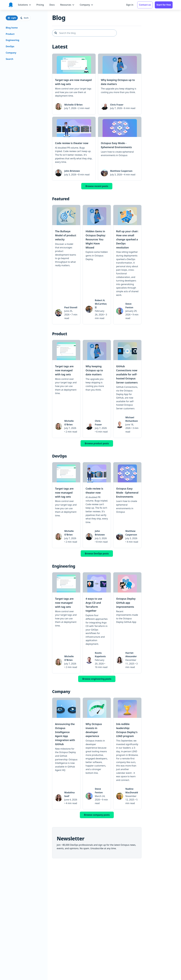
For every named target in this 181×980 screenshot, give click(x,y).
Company (11, 53)
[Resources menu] (67, 5)
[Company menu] (86, 5)
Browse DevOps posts (97, 554)
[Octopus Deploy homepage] (11, 5)
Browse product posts (97, 443)
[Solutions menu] (24, 5)
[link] (74, 84)
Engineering (12, 40)
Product (10, 34)
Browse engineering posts (97, 679)
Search (9, 59)
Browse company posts (97, 815)
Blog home (12, 28)
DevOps (10, 46)
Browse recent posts (97, 186)
